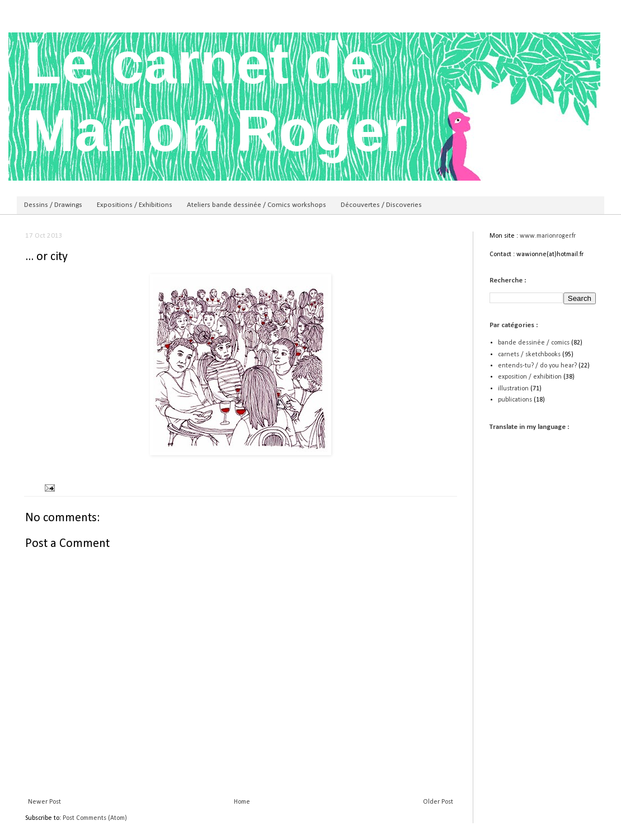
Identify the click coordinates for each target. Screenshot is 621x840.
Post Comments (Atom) (95, 818)
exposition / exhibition (530, 377)
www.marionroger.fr (548, 236)
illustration (513, 389)
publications (515, 400)
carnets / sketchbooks (529, 355)
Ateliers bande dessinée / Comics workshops (257, 205)
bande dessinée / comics (534, 343)
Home (242, 802)
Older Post (438, 802)
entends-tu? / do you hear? (537, 366)
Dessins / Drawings (53, 205)
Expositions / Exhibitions (135, 205)
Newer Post (44, 802)
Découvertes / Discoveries (381, 205)
